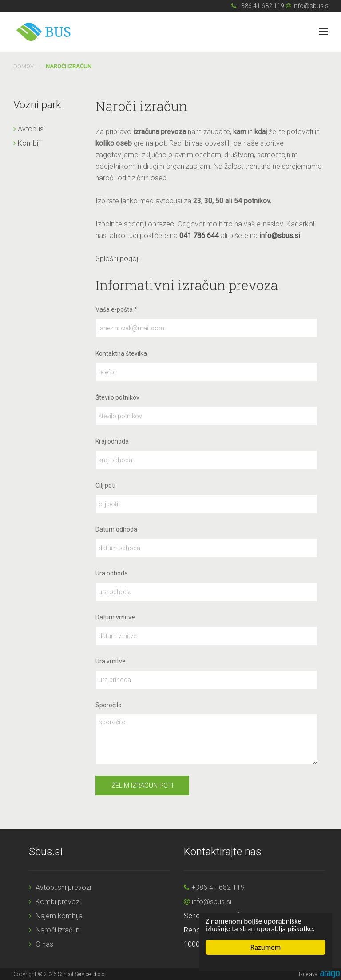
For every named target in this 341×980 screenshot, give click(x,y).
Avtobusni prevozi (60, 887)
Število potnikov (117, 397)
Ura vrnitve (111, 661)
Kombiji (27, 143)
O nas (41, 944)
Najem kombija (56, 916)
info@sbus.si (308, 6)
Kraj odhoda (112, 441)
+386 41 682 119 (258, 6)
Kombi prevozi (55, 902)
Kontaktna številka (121, 353)
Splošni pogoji (117, 259)
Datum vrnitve (115, 617)
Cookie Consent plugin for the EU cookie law (266, 963)
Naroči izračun (54, 930)
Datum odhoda (116, 529)
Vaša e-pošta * (116, 309)
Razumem (266, 947)
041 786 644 (199, 236)
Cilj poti (105, 485)
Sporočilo (109, 705)
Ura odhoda (112, 573)
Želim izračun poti (142, 786)
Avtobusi (29, 129)
